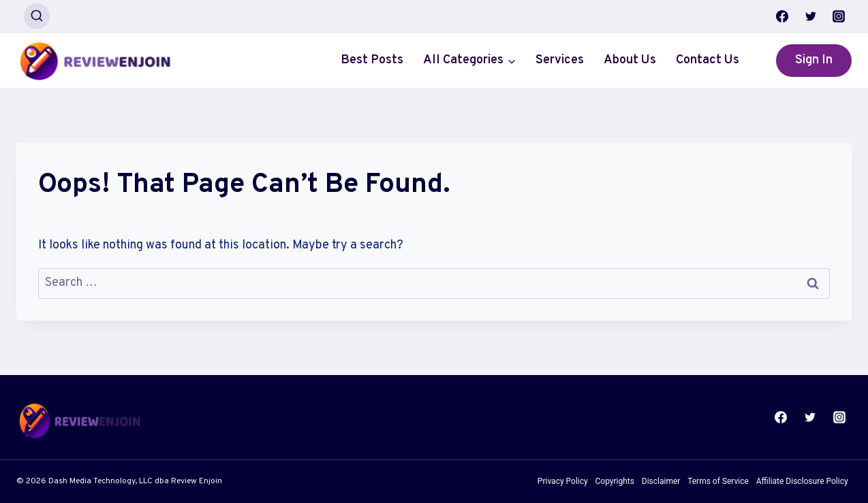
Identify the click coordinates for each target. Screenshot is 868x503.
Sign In (814, 60)
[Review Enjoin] (95, 61)
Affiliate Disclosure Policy (802, 481)
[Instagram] (839, 16)
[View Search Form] (37, 16)
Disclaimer (661, 481)
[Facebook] (782, 16)
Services (560, 60)
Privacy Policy (563, 481)
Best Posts (372, 60)
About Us (630, 60)
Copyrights (615, 481)
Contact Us (708, 60)
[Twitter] (811, 16)
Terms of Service (718, 481)
